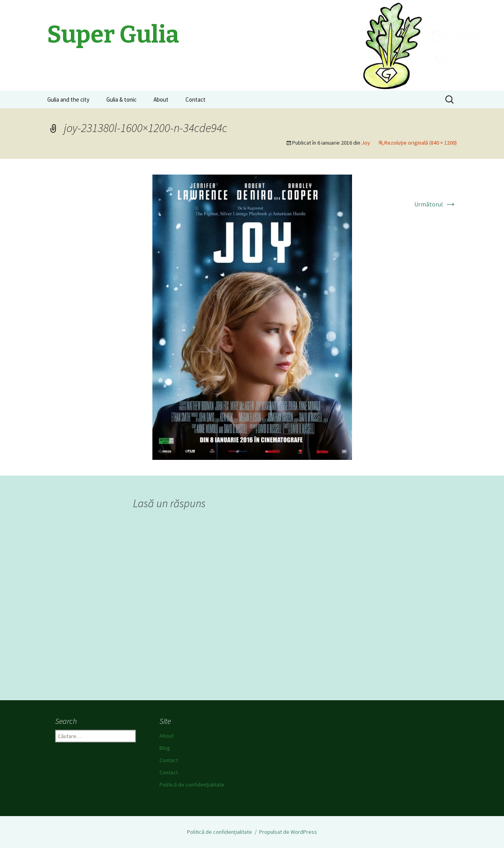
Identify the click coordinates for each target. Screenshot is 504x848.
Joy (366, 143)
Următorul (435, 204)
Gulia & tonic (121, 99)
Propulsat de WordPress (288, 832)
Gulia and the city (68, 99)
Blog (165, 748)
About (161, 99)
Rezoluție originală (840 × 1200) (421, 143)
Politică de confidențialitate (192, 785)
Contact (195, 99)
